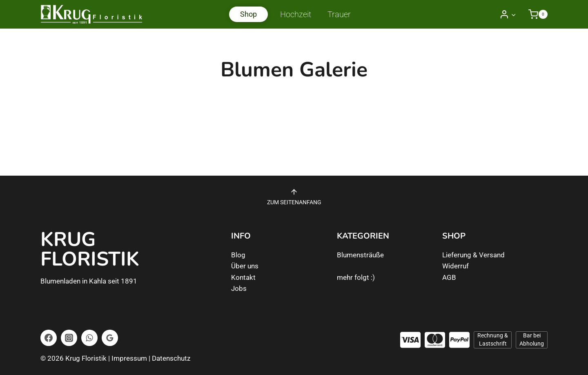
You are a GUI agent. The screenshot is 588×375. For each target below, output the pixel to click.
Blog (238, 255)
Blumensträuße (360, 255)
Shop (248, 14)
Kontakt (243, 277)
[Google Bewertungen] (110, 338)
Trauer (339, 14)
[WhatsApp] (89, 338)
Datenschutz (171, 358)
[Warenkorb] (534, 14)
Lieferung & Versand (473, 255)
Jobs (239, 288)
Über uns (245, 266)
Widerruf (455, 266)
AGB (449, 277)
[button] (513, 14)
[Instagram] (69, 338)
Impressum (129, 358)
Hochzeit (296, 14)
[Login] (508, 14)
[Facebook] (49, 338)
